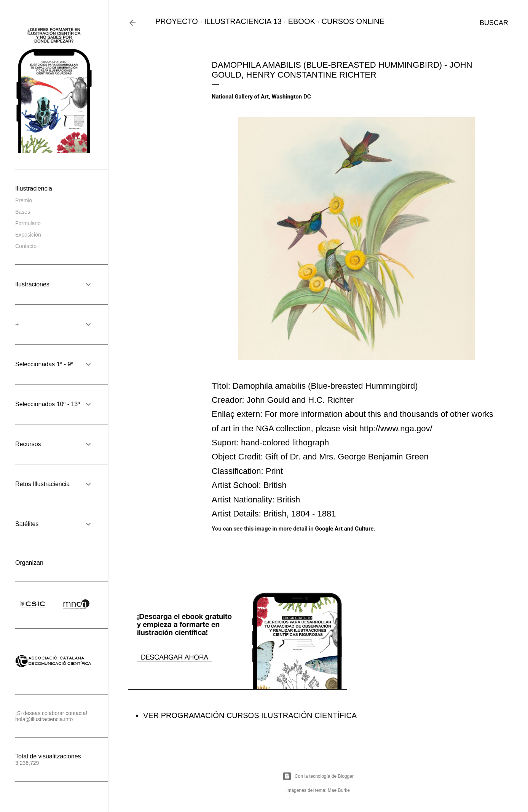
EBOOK (302, 21)
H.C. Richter (331, 400)
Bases (23, 212)
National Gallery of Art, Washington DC (261, 97)
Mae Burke (339, 790)
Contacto (26, 246)
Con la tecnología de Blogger (318, 776)
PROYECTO (177, 21)
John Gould (268, 400)
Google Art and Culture (344, 529)
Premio (24, 200)
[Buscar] (494, 23)
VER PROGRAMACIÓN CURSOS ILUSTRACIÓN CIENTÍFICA (250, 715)
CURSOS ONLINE (353, 21)
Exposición (28, 235)
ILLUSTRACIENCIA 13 (243, 21)
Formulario (28, 223)
